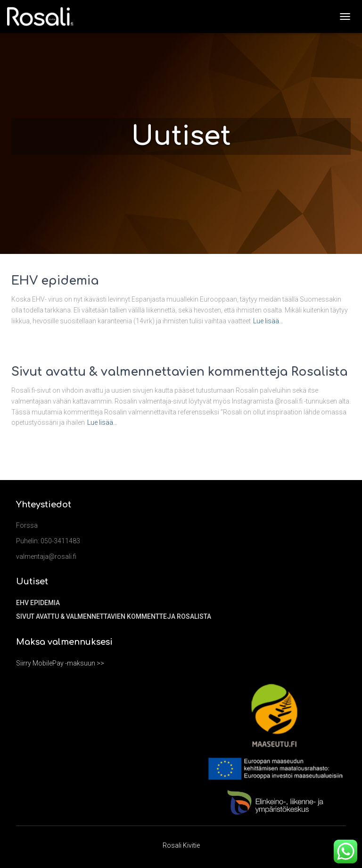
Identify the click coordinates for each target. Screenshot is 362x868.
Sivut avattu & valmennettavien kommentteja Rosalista (180, 372)
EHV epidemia (55, 281)
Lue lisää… (268, 321)
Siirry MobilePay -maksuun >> (60, 663)
